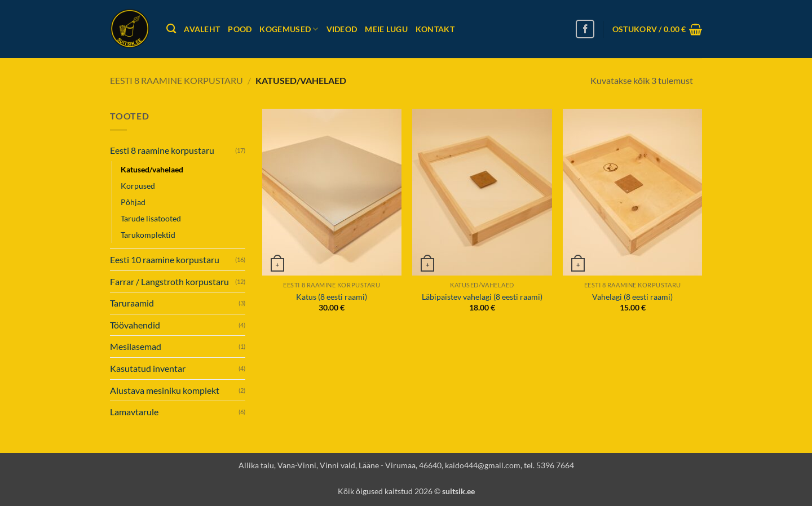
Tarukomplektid (148, 235)
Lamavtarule (134, 412)
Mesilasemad (136, 346)
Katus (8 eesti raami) (332, 297)
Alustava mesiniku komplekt (165, 390)
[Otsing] (171, 29)
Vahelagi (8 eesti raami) (632, 297)
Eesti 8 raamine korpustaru (176, 80)
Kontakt (435, 29)
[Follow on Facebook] (585, 29)
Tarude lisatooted (151, 218)
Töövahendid (135, 325)
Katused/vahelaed (152, 169)
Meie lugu (386, 29)
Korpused (138, 186)
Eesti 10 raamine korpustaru (165, 259)
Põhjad (133, 202)
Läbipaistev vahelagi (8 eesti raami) (482, 297)
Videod (342, 29)
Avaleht (202, 29)
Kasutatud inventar (148, 368)
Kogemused (289, 29)
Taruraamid (132, 303)
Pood (240, 29)
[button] (657, 29)
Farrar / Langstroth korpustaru (169, 281)
